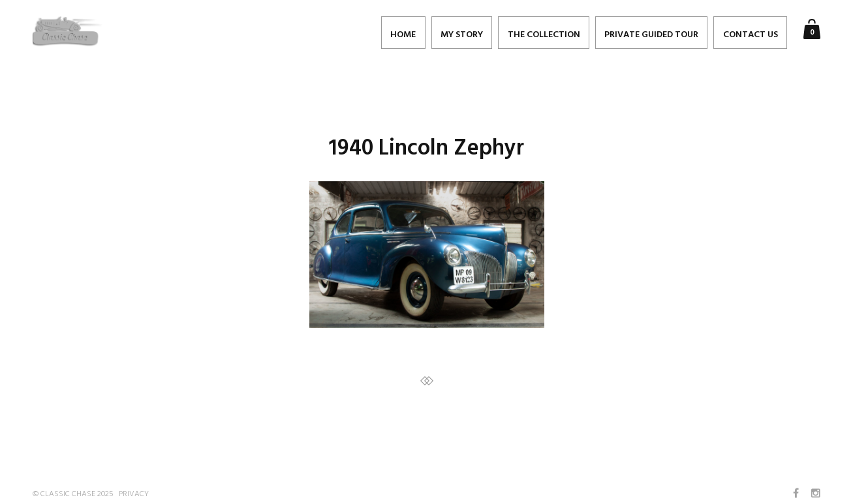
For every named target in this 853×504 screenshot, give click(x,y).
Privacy (134, 494)
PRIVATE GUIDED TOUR (651, 35)
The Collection (544, 35)
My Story (462, 35)
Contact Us (751, 35)
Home (403, 35)
